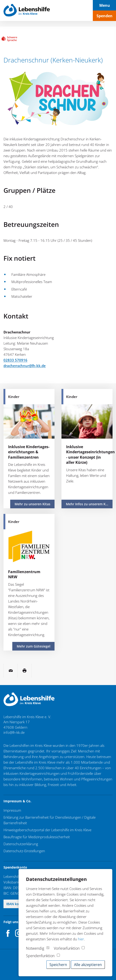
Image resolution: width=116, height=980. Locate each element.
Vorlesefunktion (67, 948)
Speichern (58, 965)
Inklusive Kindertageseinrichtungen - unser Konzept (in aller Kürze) (90, 455)
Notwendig (35, 948)
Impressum (12, 810)
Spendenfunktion (40, 956)
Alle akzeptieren (88, 965)
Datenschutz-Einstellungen (24, 851)
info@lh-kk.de (14, 732)
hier (81, 939)
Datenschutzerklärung (21, 844)
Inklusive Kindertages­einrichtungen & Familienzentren (29, 452)
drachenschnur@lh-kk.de (25, 366)
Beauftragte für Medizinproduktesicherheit (37, 837)
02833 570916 (15, 360)
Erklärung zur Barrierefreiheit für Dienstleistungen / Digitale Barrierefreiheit (50, 820)
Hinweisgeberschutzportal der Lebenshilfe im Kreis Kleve (47, 830)
